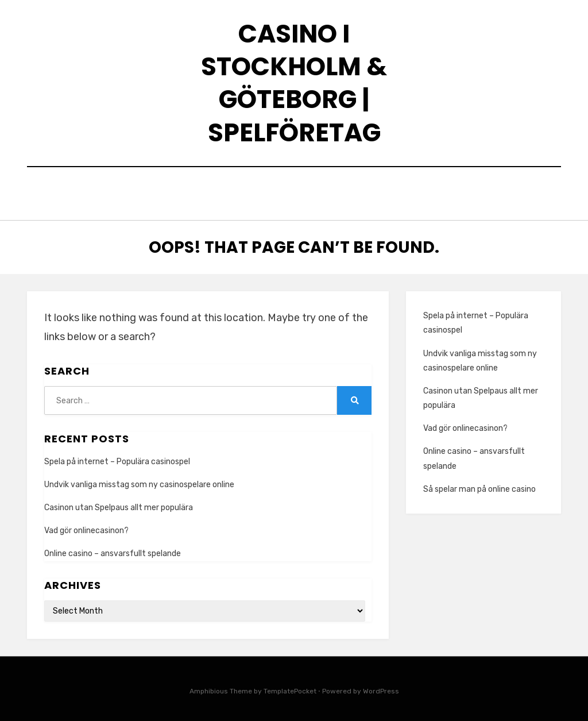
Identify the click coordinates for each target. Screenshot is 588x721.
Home (129, 192)
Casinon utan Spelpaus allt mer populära (119, 505)
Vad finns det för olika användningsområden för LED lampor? (316, 192)
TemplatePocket (290, 688)
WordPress (381, 688)
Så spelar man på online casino (479, 486)
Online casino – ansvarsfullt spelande (113, 551)
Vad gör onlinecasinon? (86, 528)
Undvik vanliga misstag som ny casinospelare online (139, 482)
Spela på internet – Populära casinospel (117, 459)
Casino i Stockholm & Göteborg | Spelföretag (294, 83)
